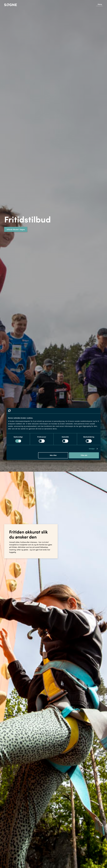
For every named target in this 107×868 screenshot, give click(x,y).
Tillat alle (84, 455)
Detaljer (92, 449)
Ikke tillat (53, 455)
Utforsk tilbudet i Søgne (16, 229)
